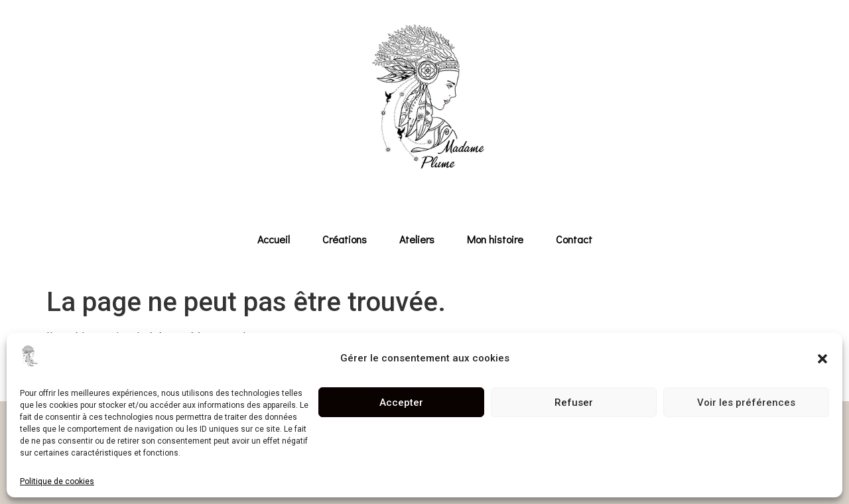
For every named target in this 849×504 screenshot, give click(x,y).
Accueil (274, 239)
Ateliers (417, 239)
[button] (822, 359)
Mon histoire (495, 239)
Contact (574, 239)
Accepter (401, 403)
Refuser (574, 403)
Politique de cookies (57, 481)
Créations (345, 239)
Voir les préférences (746, 403)
